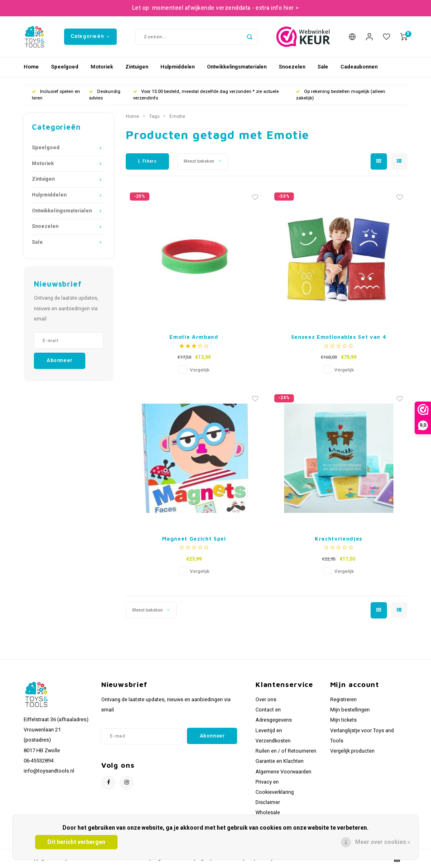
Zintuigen (137, 67)
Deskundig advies (105, 95)
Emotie (177, 117)
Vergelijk (200, 370)
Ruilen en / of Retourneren (286, 751)
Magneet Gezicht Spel (194, 539)
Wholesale (268, 813)
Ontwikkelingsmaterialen (237, 67)
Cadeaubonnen (359, 67)
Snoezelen (292, 67)
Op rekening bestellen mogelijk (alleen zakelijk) (341, 95)
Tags (154, 117)
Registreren (343, 700)
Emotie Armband (194, 337)
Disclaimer (268, 802)
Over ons (266, 700)
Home (31, 67)
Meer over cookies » (383, 842)
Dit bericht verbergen (76, 842)
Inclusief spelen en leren (56, 95)
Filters (147, 161)
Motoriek (102, 67)
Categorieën (90, 36)
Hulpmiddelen (178, 67)
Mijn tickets (343, 720)
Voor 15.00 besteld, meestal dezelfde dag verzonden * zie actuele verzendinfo (206, 95)
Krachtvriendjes (339, 539)
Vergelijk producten (352, 751)
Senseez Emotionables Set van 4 (339, 337)
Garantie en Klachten (280, 761)
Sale (323, 67)
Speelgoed (65, 67)
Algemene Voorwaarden (283, 772)
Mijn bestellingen (350, 710)
